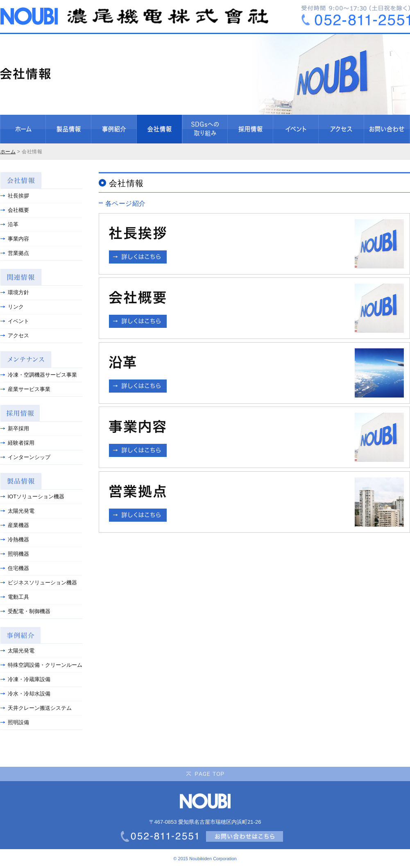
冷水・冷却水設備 (25, 694)
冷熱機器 (15, 540)
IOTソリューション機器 (33, 496)
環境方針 (15, 292)
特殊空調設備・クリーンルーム (41, 665)
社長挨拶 (15, 196)
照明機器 (15, 554)
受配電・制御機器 (25, 611)
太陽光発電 (17, 511)
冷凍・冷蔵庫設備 (25, 679)
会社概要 (15, 210)
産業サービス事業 (25, 389)
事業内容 (15, 239)
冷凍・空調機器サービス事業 (39, 375)
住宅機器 (15, 568)
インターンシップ (25, 457)
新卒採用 (15, 428)
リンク (12, 307)
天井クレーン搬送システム (36, 708)
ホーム (8, 152)
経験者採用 (17, 443)
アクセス (15, 335)
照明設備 (15, 722)
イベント (15, 321)
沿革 (9, 224)
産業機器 (15, 525)
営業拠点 (15, 253)
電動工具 (15, 597)
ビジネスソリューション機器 (39, 583)
